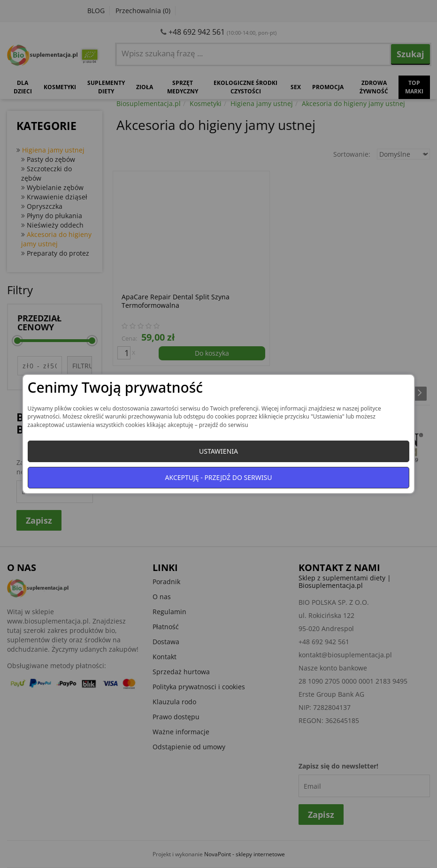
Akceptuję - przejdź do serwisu (219, 477)
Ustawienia (218, 451)
